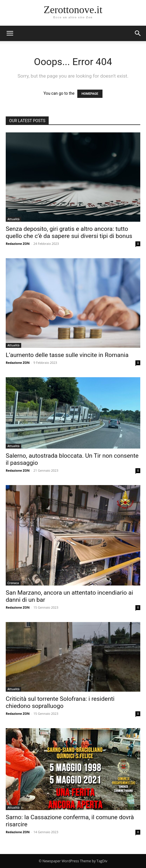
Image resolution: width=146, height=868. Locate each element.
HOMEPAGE (90, 94)
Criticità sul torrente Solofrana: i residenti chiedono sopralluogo (60, 702)
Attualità (13, 219)
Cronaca (13, 583)
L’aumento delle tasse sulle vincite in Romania (67, 355)
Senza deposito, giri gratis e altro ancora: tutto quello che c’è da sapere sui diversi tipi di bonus (69, 232)
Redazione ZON (18, 244)
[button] (138, 33)
